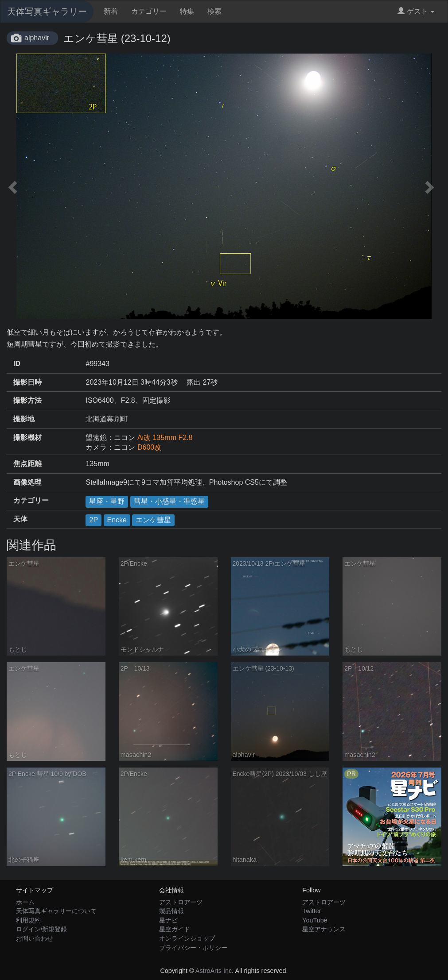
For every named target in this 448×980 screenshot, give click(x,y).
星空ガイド (175, 929)
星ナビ (168, 920)
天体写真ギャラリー (47, 12)
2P (93, 520)
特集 (187, 11)
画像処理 (27, 482)
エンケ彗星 (153, 520)
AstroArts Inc (214, 971)
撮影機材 (27, 438)
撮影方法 (27, 400)
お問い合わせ (35, 938)
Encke (117, 520)
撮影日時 (27, 382)
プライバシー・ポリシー (193, 948)
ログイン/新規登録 (42, 929)
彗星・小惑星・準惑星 (169, 501)
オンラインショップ (187, 938)
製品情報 (171, 911)
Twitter (312, 911)
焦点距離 (27, 464)
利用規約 (28, 920)
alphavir (37, 38)
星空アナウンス (324, 929)
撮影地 (24, 419)
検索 (214, 11)
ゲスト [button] (416, 11)
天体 (20, 519)
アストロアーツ (181, 902)
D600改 (149, 447)
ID (17, 364)
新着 (111, 11)
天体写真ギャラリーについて (56, 911)
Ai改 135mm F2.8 (165, 438)
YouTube (315, 920)
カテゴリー (149, 11)
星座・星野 (107, 501)
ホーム (25, 902)
